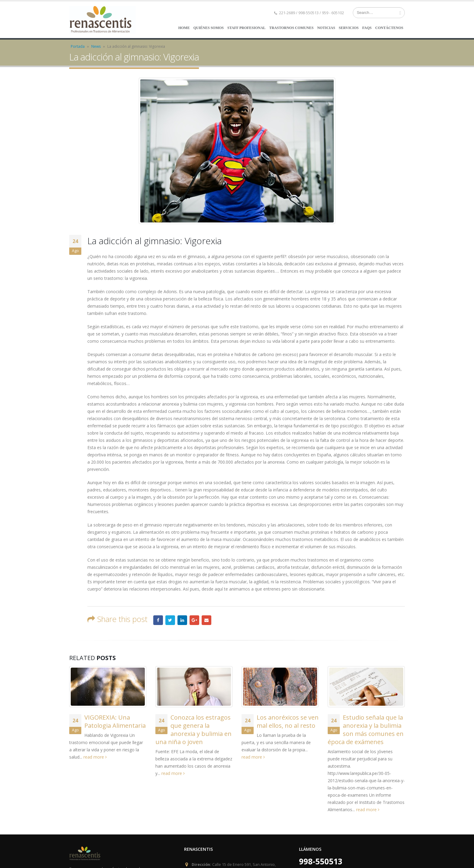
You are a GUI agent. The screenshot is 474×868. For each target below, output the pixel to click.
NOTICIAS (326, 28)
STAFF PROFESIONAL (246, 28)
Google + (194, 620)
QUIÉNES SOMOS (209, 28)
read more (95, 757)
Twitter (170, 620)
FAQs (367, 28)
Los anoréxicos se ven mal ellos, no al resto (288, 721)
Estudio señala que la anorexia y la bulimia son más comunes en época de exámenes (366, 730)
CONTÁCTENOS (389, 28)
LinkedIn (182, 620)
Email (206, 620)
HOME (184, 28)
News (96, 46)
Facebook (158, 620)
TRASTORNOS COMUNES (291, 28)
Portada (78, 46)
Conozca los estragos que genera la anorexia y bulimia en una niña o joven (193, 730)
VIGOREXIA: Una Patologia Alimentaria (115, 721)
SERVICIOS (349, 28)
